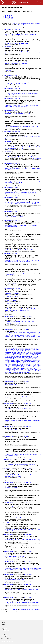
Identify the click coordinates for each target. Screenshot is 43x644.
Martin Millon (8, 364)
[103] (3, 329)
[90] (2, 187)
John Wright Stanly (32, 333)
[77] (2, 47)
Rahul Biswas (32, 349)
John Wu (15, 309)
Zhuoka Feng (32, 147)
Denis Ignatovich (27, 204)
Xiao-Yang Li (16, 518)
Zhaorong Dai (23, 506)
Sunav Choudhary (19, 273)
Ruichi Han (8, 540)
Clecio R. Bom (21, 351)
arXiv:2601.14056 (9, 597)
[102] (3, 317)
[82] (2, 98)
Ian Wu (22, 420)
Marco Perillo (16, 107)
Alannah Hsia (30, 335)
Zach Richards (8, 338)
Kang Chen (8, 147)
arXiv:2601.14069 (9, 575)
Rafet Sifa (7, 456)
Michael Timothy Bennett (11, 300)
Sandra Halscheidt (27, 454)
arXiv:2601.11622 (8, 288)
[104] (3, 343)
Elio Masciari (8, 105)
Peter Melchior (29, 363)
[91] (2, 197)
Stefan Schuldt (8, 368)
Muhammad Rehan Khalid (21, 453)
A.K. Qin (18, 250)
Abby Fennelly (23, 333)
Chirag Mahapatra (17, 338)
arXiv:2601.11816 (8, 220)
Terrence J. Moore (17, 260)
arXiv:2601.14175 (9, 427)
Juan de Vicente (26, 355)
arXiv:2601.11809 (8, 233)
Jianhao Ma (34, 157)
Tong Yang (23, 83)
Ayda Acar (32, 568)
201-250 (31, 23)
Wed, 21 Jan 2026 (9, 14)
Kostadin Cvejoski (32, 453)
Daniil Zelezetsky (19, 396)
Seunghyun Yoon (27, 260)
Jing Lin (21, 52)
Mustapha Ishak (24, 360)
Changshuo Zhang (15, 127)
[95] (2, 243)
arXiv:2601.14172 (9, 436)
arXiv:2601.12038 (8, 67)
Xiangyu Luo (18, 181)
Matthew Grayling (21, 359)
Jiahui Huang (25, 322)
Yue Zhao (30, 181)
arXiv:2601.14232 (9, 391)
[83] (2, 110)
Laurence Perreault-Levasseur (16, 366)
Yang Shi (36, 506)
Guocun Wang (8, 52)
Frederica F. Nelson (18, 262)
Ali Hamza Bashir (9, 453)
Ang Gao (7, 127)
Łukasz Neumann (19, 464)
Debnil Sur (15, 335)
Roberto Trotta (8, 371)
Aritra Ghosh (13, 359)
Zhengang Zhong (16, 114)
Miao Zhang (37, 181)
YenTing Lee (8, 168)
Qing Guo (35, 137)
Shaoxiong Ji (36, 590)
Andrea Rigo (8, 602)
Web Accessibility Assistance (8, 639)
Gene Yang (27, 420)
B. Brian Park (23, 238)
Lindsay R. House (14, 360)
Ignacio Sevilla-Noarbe (19, 368)
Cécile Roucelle (25, 367)
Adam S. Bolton (12, 351)
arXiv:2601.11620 (9, 297)
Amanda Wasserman (29, 371)
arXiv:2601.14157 (9, 459)
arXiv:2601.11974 (8, 132)
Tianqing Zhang (17, 372)
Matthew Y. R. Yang (10, 420)
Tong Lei (19, 540)
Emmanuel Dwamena (23, 194)
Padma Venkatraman (18, 371)
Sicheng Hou (24, 250)
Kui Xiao (15, 182)
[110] (3, 436)
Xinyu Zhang (15, 128)
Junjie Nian (18, 147)
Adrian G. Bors (20, 556)
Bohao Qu (23, 137)
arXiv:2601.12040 (8, 57)
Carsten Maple (24, 43)
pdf (13, 29)
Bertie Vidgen (8, 333)
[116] (3, 503)
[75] (2, 29)
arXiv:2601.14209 (9, 415)
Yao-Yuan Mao (21, 363)
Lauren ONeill (8, 310)
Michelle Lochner (13, 363)
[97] (2, 268)
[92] (2, 212)
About (4, 622)
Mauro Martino (32, 602)
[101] (3, 304)
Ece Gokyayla (26, 568)
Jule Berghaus (11, 454)
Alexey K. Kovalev (28, 396)
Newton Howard (16, 293)
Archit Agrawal (28, 93)
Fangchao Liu (8, 128)
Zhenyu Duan (33, 82)
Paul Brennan (33, 202)
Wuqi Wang (29, 137)
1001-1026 (37, 23)
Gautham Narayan (23, 364)
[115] (3, 494)
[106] (3, 391)
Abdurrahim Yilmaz (10, 568)
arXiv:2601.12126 (8, 47)
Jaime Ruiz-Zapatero (35, 367)
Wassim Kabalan (32, 360)
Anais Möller (15, 364)
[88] (2, 163)
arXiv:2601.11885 (8, 176)
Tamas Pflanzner (32, 250)
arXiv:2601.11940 (8, 142)
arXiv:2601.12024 (8, 88)
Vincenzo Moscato (16, 105)
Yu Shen (37, 273)
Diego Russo (23, 107)
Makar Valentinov (24, 202)
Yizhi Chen (14, 540)
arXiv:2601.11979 (8, 120)
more (23, 24)
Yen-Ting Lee (25, 225)
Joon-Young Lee (18, 323)
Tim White (38, 371)
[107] (3, 404)
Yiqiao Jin (15, 409)
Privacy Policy (6, 636)
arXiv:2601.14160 (9, 448)
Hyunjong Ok (8, 488)
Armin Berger (18, 454)
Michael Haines (36, 337)
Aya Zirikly (17, 499)
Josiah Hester (28, 409)
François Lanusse (16, 361)
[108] (3, 415)
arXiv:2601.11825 (8, 212)
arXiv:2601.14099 (9, 511)
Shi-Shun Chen (9, 518)
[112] (3, 459)
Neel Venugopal (22, 335)
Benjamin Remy (17, 367)
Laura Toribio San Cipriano (27, 370)
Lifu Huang (24, 530)
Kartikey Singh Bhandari (11, 93)
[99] (2, 288)
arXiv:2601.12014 (8, 98)
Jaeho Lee (15, 488)
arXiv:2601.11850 (8, 187)
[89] (2, 176)
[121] (3, 562)
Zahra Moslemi (24, 168)
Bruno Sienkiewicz (9, 464)
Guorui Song (27, 52)
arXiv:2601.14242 (9, 329)
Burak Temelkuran (33, 570)
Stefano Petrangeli (9, 274)
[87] (2, 152)
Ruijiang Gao (14, 157)
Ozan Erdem (18, 568)
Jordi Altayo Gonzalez (27, 540)
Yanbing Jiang (16, 83)
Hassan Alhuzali (9, 591)
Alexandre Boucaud (10, 352)
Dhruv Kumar (35, 93)
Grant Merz (36, 363)
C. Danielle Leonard (26, 361)
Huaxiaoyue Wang (9, 273)
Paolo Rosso (15, 443)
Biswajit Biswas (24, 349)
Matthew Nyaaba (9, 192)
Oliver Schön (8, 114)
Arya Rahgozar (8, 217)
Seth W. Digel (34, 355)
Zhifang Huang (8, 182)
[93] (2, 220)
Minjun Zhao (35, 127)
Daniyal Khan (28, 337)
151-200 (27, 23)
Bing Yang (20, 182)
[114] (3, 483)
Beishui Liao (8, 70)
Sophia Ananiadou (18, 591)
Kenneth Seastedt (16, 476)
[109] (3, 427)
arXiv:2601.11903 (8, 163)
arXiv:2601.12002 (8, 110)
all (25, 24)
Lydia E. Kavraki (25, 34)
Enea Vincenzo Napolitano (29, 105)
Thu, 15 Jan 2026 (9, 18)
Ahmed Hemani (37, 540)
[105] (3, 381)
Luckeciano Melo (15, 63)
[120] (3, 551)
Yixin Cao (20, 148)
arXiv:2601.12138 (8, 38)
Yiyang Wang (8, 409)
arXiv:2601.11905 (8, 152)
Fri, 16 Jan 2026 (8, 16)
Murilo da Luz (8, 62)
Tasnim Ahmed (17, 590)
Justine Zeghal (8, 372)
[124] (3, 597)
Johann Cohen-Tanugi (17, 353)
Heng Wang (8, 148)
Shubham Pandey (9, 475)
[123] (3, 585)
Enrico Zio (23, 518)
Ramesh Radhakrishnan (11, 227)
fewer (19, 24)
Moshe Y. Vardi (33, 34)
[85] (2, 132)
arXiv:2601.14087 (9, 535)
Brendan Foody (26, 338)
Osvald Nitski (34, 338)
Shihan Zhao (25, 147)
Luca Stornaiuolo (16, 602)
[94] (2, 233)
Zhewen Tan (25, 82)
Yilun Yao (7, 82)
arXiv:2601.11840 (8, 197)
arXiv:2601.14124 (9, 494)
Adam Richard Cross (17, 310)
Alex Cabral (20, 409)
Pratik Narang (17, 95)
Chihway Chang (31, 352)
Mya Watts (37, 309)
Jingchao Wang (14, 506)
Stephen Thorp (15, 370)
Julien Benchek (22, 334)
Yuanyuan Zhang (26, 372)
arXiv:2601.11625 (8, 278)
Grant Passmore (36, 204)
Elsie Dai (19, 82)
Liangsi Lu (7, 506)
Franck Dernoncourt (29, 273)
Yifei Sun (7, 250)
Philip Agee (30, 530)
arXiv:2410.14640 (37, 158)
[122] (3, 575)
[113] (3, 468)
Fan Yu (13, 147)
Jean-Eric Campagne (21, 352)
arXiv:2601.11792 (8, 243)
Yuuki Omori (32, 364)
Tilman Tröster (37, 370)
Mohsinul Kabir (8, 590)
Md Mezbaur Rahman (26, 590)
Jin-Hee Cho (27, 262)
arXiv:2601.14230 (9, 404)
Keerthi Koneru (15, 168)
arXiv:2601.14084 (9, 562)
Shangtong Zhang (14, 238)
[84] (2, 120)
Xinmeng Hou (8, 137)
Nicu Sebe (11, 604)
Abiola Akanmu (12, 531)
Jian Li (32, 52)
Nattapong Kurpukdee (10, 556)
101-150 (23, 23)
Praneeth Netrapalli (16, 430)
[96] (2, 254)
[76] (2, 38)
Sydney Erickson (17, 357)
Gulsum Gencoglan (23, 570)
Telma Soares (24, 63)
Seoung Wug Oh (17, 322)
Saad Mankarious (9, 499)
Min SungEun (17, 192)
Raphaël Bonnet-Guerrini (31, 351)
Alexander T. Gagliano (27, 357)
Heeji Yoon (32, 322)
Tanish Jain (20, 93)
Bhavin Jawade (18, 475)
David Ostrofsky (31, 334)
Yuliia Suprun (8, 34)
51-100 (16, 23)
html (16, 29)
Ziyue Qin (12, 181)
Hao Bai (17, 420)
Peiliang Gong (16, 137)
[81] (2, 88)
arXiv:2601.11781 (8, 254)
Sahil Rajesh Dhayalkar (11, 283)
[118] (3, 523)
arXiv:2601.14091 (9, 523)
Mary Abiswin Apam (26, 192)
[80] (2, 75)
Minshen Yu (14, 148)
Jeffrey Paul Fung (22, 309)
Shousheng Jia (8, 83)
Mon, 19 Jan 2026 (9, 15)
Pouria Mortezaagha (18, 217)
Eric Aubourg (30, 348)
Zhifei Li (7, 181)
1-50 (13, 23)
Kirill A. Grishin (30, 359)
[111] (3, 448)
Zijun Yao (38, 147)
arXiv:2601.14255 (9, 317)
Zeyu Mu (7, 238)
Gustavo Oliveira (33, 62)
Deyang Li (29, 127)
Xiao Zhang (23, 127)
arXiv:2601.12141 (8, 29)
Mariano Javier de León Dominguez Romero (25, 356)
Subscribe (6, 630)
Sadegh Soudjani (26, 114)
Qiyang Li (7, 385)
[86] (2, 142)
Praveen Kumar (9, 95)
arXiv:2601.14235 (9, 343)
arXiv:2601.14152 (9, 483)
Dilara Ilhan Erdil (13, 570)
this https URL (18, 324)
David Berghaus (14, 456)
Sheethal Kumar (32, 168)
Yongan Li (12, 250)
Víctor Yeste (8, 443)
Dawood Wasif (8, 260)
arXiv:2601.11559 (9, 304)
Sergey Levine (14, 385)
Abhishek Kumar (9, 43)
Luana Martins (24, 62)
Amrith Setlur (34, 420)
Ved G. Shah (28, 368)
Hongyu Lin (8, 202)
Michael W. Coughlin (28, 353)
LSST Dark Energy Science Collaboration (15, 348)
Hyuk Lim (34, 260)
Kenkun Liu (15, 52)
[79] (2, 67)
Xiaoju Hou (25, 181)
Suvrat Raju (8, 430)
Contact (6, 628)
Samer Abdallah (15, 202)
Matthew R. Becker (15, 349)
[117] (3, 511)
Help (4, 624)
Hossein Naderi (9, 530)
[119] (3, 535)
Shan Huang (13, 82)
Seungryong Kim (9, 323)
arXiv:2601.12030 (8, 75)
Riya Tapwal (17, 43)
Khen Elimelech (16, 34)
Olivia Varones (21, 337)
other (19, 29)
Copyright (5, 634)
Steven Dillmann (9, 356)
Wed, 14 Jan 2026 (9, 19)
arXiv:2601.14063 (9, 585)
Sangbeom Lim (9, 322)
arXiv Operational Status (8, 641)
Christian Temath (36, 454)
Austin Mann (15, 333)
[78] (2, 57)
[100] (3, 297)
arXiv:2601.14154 (9, 468)
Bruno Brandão (16, 62)
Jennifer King (30, 309)
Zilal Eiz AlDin (8, 309)
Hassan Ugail (8, 293)
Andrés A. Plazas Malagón (31, 366)
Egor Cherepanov (9, 396)
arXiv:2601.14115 (9, 503)
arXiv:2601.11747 (8, 268)
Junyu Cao (7, 157)
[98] (2, 278)
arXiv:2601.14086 (9, 551)
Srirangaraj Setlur (27, 475)
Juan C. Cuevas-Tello (16, 355)
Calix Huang (13, 337)
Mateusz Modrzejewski (30, 464)
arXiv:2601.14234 (9, 381)
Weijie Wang (24, 602)
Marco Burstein (14, 334)
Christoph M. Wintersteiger (15, 204)
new (8, 21)
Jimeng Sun (26, 310)
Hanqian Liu (30, 506)
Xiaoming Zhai (33, 194)
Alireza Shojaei (17, 530)
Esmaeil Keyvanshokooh (24, 157)
